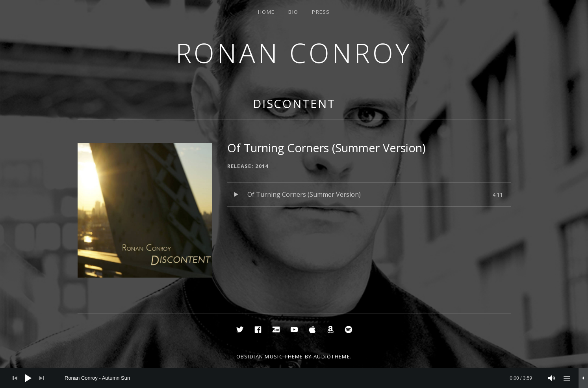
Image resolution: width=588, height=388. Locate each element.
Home (266, 12)
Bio (293, 12)
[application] (294, 378)
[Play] (28, 378)
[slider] (298, 378)
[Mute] (552, 378)
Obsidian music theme (270, 356)
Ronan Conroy (294, 53)
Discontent (294, 104)
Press (321, 12)
